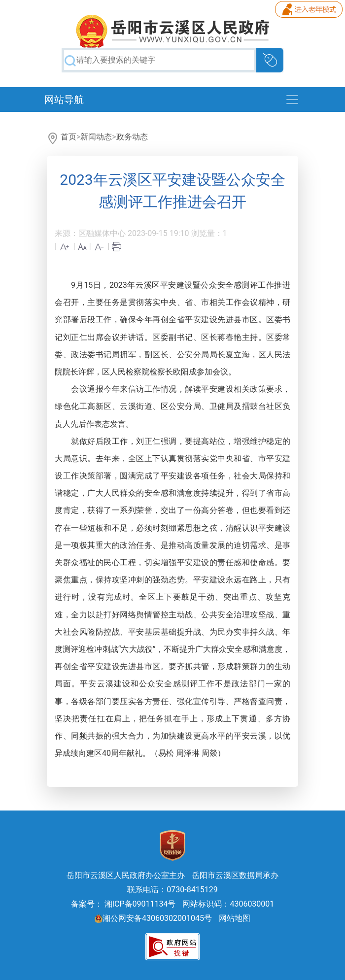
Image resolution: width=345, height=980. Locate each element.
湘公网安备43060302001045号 (153, 918)
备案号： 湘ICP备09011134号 (123, 904)
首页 (69, 137)
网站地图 (235, 918)
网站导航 (64, 100)
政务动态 (132, 137)
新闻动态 (96, 137)
